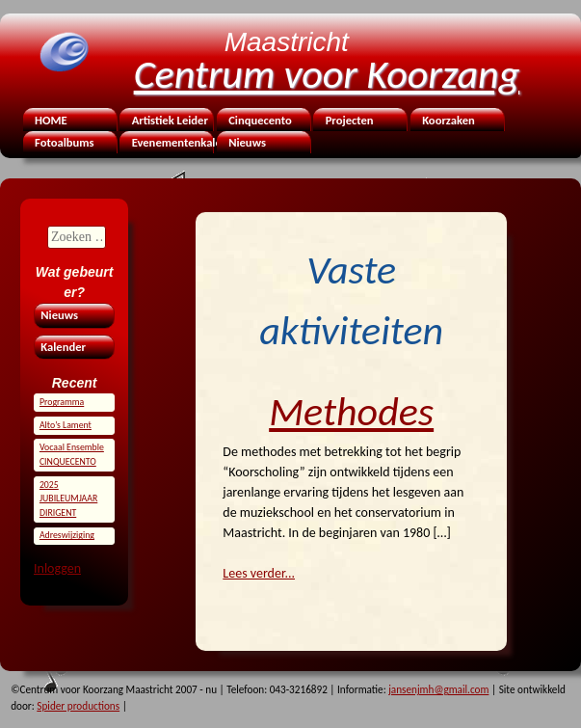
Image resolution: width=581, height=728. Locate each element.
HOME (51, 120)
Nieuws (247, 142)
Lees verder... (259, 573)
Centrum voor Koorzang (327, 74)
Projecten (350, 120)
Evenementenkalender (172, 142)
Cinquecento (260, 120)
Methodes (351, 411)
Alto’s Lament (66, 425)
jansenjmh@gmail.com (438, 689)
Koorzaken (449, 120)
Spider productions (78, 706)
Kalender (63, 347)
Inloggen (57, 568)
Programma (62, 402)
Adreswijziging (67, 535)
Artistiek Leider (170, 120)
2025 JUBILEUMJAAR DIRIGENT (68, 499)
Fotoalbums (65, 142)
